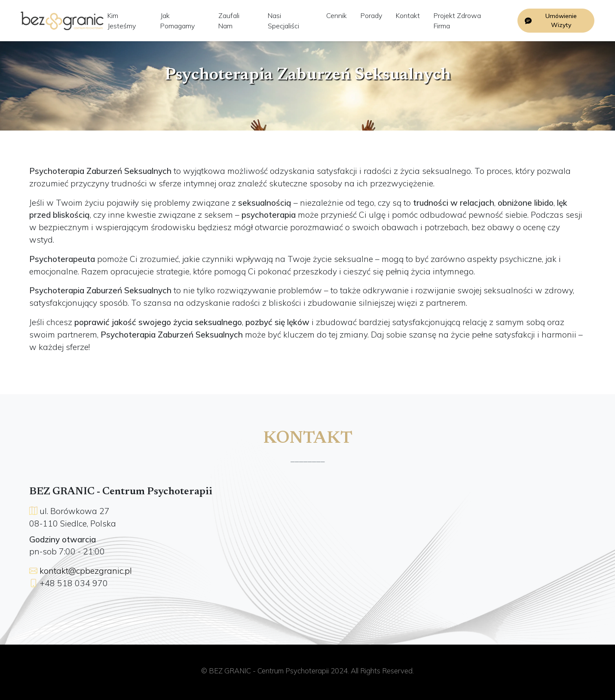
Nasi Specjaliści (283, 21)
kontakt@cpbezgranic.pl (86, 571)
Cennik (337, 15)
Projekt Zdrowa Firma (457, 21)
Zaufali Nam (229, 21)
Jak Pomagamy (177, 21)
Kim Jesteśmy (122, 21)
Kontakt (408, 15)
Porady (371, 15)
